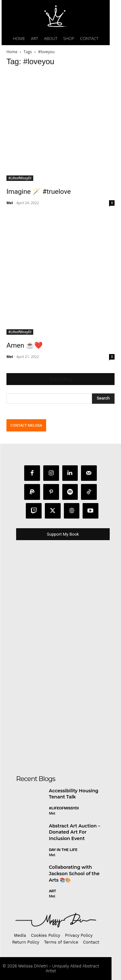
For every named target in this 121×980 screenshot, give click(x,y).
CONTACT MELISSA (26, 425)
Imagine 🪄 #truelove (39, 192)
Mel (10, 203)
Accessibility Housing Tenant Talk (74, 794)
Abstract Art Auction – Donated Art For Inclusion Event (75, 832)
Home (12, 52)
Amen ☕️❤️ (25, 345)
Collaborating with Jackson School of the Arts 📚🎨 (74, 873)
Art (53, 891)
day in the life (63, 850)
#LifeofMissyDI (20, 178)
